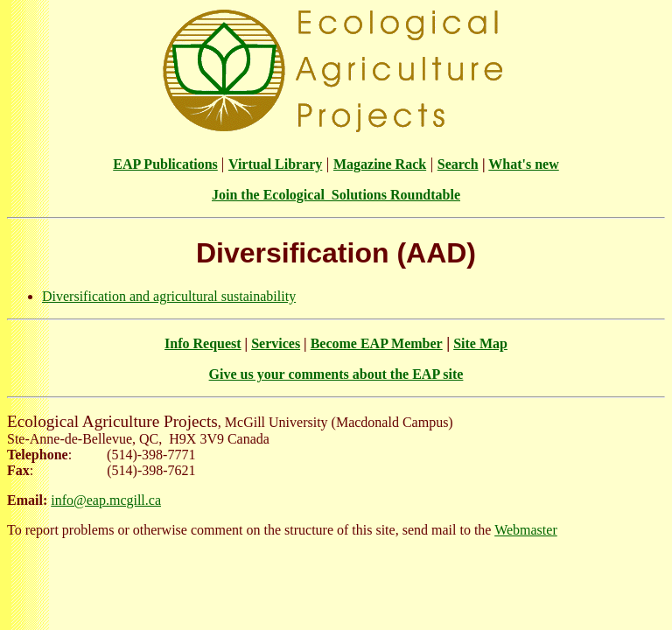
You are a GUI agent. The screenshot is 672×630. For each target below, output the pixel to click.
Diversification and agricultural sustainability (169, 296)
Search (458, 164)
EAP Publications (165, 164)
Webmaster (526, 530)
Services (276, 343)
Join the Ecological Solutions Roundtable (336, 195)
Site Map (480, 343)
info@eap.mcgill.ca (106, 500)
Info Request (203, 343)
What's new (523, 164)
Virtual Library (275, 164)
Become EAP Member (377, 343)
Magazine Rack (380, 164)
